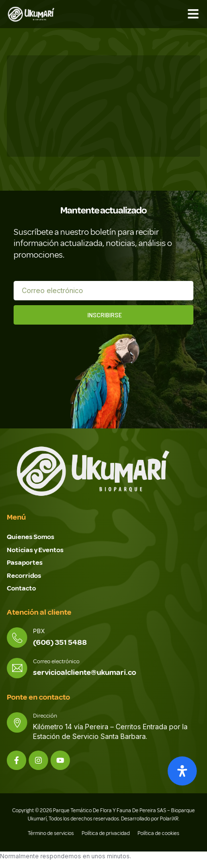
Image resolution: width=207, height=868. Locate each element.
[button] (193, 14)
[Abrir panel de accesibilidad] (182, 771)
